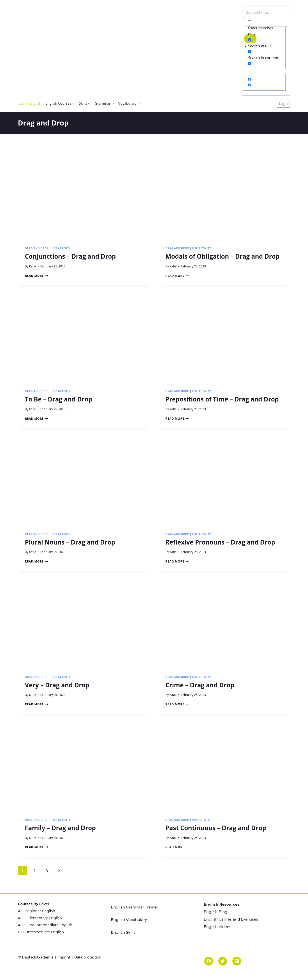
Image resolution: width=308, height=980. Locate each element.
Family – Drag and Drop (61, 828)
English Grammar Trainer (135, 907)
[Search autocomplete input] (266, 22)
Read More (37, 276)
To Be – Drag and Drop (59, 399)
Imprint (64, 957)
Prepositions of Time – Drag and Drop (222, 399)
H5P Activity (61, 248)
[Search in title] (250, 40)
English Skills (123, 932)
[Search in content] (250, 52)
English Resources (222, 904)
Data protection (88, 957)
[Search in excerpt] (250, 64)
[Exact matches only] (250, 22)
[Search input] (266, 12)
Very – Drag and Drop (57, 685)
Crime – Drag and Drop (200, 685)
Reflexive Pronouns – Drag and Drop (220, 542)
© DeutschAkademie (36, 957)
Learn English (30, 103)
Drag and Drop (37, 248)
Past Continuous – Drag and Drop (216, 828)
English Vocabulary (129, 920)
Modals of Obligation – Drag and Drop (223, 256)
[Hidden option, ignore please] (250, 79)
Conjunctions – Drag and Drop (70, 256)
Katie (32, 266)
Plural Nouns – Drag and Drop (70, 542)
